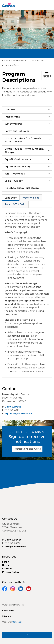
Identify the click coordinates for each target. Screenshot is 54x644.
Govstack (17, 622)
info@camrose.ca (15, 547)
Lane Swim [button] (11, 110)
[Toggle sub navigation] (47, 75)
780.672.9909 (13, 407)
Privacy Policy (11, 572)
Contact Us (8, 611)
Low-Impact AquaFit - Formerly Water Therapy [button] (23, 140)
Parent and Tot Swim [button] (17, 131)
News (5, 565)
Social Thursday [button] (14, 181)
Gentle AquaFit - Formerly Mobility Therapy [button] (24, 151)
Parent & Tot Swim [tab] (15, 204)
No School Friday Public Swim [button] (22, 188)
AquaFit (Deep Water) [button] (17, 167)
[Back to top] (27, 635)
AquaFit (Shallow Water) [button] (19, 159)
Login (6, 562)
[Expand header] (50, 5)
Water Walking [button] (13, 124)
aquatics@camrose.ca (18, 414)
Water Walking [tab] (31, 198)
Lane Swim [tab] (11, 198)
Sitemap (7, 569)
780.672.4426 (13, 540)
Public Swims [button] (12, 117)
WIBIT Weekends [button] (15, 174)
